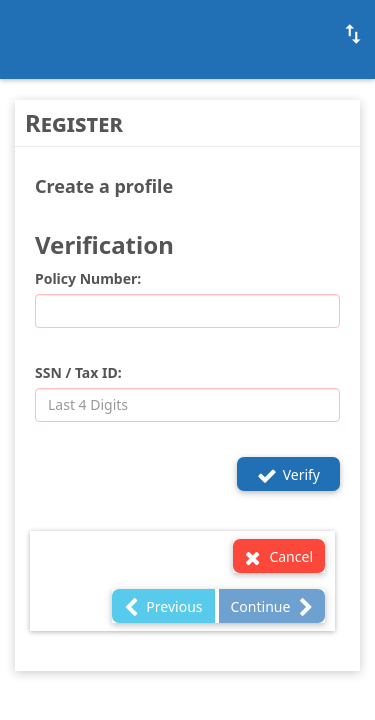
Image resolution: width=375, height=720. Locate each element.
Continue (272, 607)
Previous (163, 607)
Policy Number (86, 278)
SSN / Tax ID (76, 372)
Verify (288, 475)
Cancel (279, 557)
